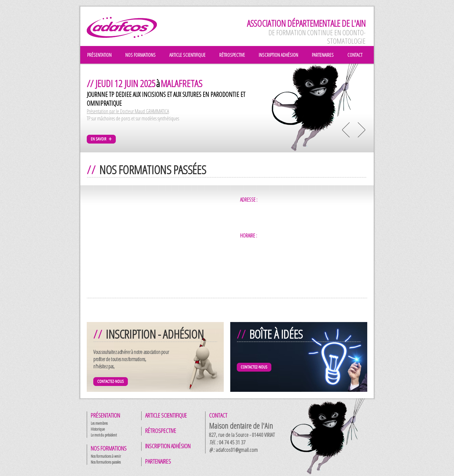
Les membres (99, 423)
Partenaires (158, 461)
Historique (98, 429)
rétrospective (232, 55)
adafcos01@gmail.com (237, 450)
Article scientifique (166, 415)
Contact (218, 415)
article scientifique (187, 55)
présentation (99, 55)
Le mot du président (104, 435)
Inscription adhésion (168, 446)
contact (355, 55)
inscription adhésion (278, 55)
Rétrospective (161, 431)
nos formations (140, 55)
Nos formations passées (106, 462)
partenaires (323, 55)
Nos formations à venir (106, 456)
